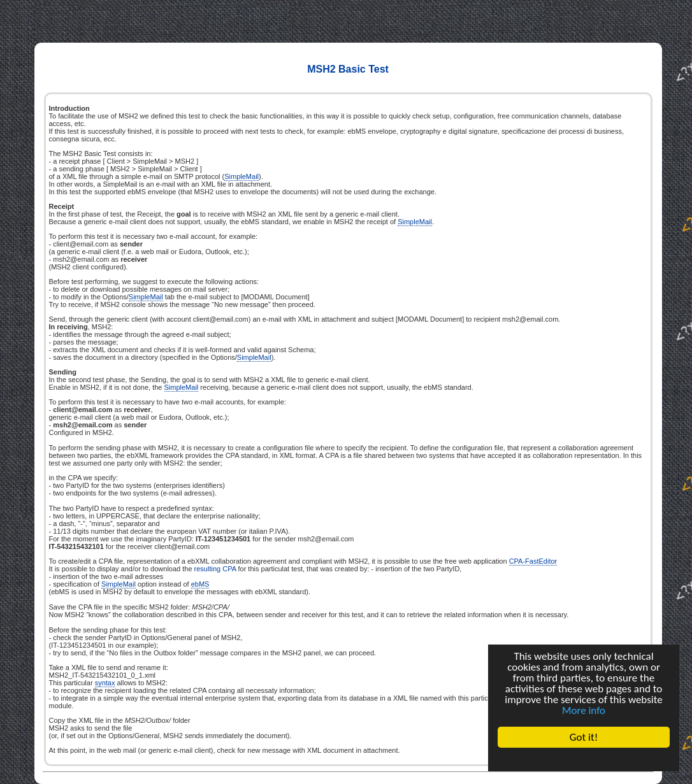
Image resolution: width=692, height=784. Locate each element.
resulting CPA (215, 569)
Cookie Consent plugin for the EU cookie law (584, 759)
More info (584, 710)
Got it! (584, 737)
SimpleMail (241, 176)
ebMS (200, 584)
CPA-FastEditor (533, 561)
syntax (105, 683)
